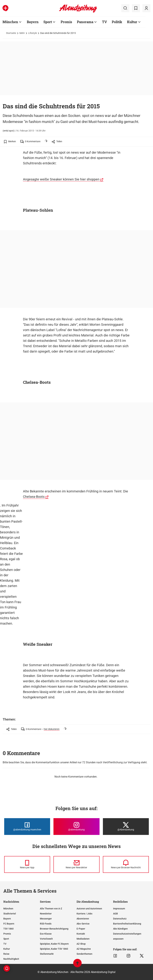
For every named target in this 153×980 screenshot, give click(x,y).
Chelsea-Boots (34, 497)
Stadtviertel (10, 914)
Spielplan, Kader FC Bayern (54, 944)
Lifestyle (33, 33)
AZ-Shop (81, 944)
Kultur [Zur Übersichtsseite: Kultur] (132, 22)
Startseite (11, 33)
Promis (7, 934)
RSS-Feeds (46, 924)
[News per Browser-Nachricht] (126, 864)
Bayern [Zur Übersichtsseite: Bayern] (33, 22)
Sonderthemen (84, 954)
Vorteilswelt (46, 939)
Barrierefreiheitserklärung (127, 924)
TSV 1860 (8, 929)
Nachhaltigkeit (11, 959)
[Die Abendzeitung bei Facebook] (27, 827)
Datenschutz (120, 919)
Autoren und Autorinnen (89, 909)
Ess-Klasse (46, 934)
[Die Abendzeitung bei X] (126, 827)
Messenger (46, 919)
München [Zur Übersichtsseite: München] (10, 22)
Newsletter (46, 914)
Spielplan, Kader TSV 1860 (54, 949)
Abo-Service (83, 924)
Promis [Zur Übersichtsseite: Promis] (66, 22)
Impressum (119, 909)
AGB (115, 914)
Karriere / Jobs (84, 914)
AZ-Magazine (84, 949)
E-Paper (81, 929)
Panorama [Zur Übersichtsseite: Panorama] (85, 22)
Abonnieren (83, 919)
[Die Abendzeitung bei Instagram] (76, 827)
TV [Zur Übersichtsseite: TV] (104, 22)
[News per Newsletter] (76, 864)
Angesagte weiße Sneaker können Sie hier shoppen (61, 179)
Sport (6, 939)
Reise (6, 954)
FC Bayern (9, 924)
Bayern (7, 919)
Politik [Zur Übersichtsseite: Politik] (117, 22)
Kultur (7, 949)
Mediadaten (83, 939)
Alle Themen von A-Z (51, 909)
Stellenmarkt (47, 954)
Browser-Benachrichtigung (54, 929)
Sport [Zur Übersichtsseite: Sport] (48, 22)
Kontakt (81, 934)
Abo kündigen (120, 929)
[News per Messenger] (27, 864)
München (8, 909)
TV (5, 944)
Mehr (22, 33)
